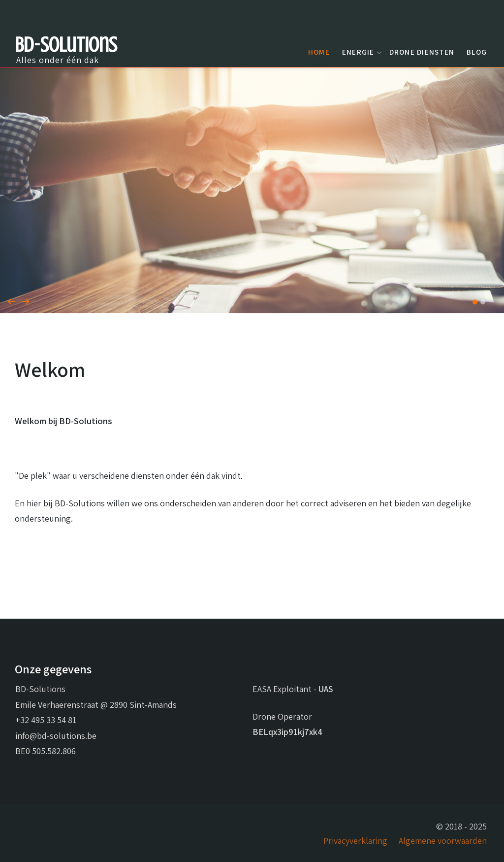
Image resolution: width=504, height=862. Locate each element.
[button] (475, 302)
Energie (361, 52)
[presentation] (12, 301)
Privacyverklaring (355, 841)
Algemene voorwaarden (443, 841)
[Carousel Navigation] (252, 301)
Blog (477, 52)
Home (319, 52)
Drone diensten (422, 52)
